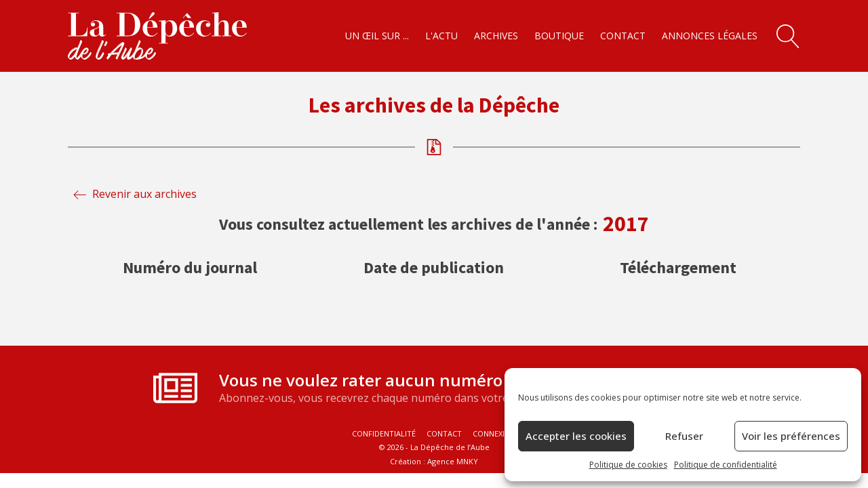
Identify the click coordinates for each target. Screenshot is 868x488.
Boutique (559, 36)
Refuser (684, 436)
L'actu (441, 36)
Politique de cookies (628, 465)
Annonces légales (710, 36)
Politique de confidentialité (726, 465)
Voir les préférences (791, 436)
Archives (496, 36)
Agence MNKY (453, 461)
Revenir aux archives (144, 194)
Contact (623, 36)
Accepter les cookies (576, 436)
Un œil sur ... (377, 36)
